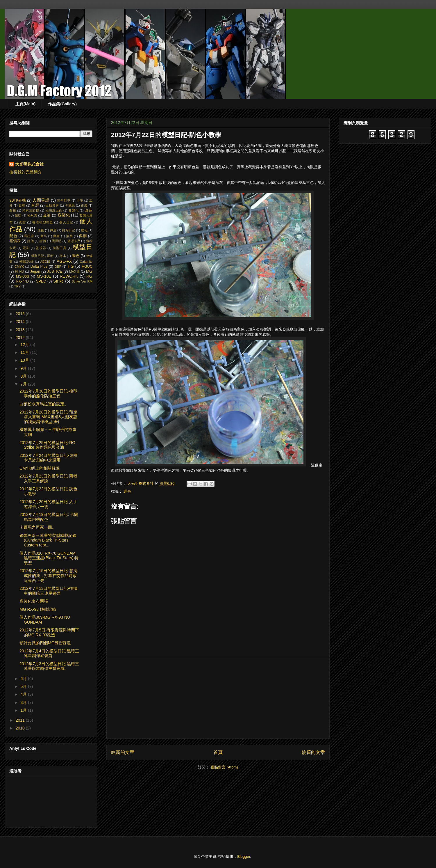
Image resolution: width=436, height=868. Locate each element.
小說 (80, 200)
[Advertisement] (218, 698)
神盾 (53, 230)
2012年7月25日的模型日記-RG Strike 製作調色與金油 (47, 445)
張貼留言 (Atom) (224, 767)
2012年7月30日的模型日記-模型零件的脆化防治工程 (48, 394)
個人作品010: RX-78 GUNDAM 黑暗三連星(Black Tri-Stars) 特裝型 (49, 558)
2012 (21, 338)
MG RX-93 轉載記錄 (38, 609)
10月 (25, 360)
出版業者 (52, 205)
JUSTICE (55, 271)
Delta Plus (39, 267)
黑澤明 (57, 241)
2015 (21, 314)
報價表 (15, 241)
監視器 (41, 248)
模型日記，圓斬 (42, 256)
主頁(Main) (25, 104)
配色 (13, 236)
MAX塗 (74, 271)
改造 (89, 210)
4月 (24, 694)
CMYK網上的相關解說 (40, 468)
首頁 (218, 752)
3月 (24, 702)
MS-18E (44, 276)
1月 (24, 710)
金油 (47, 215)
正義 (84, 205)
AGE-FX (64, 261)
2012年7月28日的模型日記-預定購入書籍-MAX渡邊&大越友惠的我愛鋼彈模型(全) (48, 417)
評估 (31, 241)
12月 (25, 345)
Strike (58, 281)
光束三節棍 (31, 210)
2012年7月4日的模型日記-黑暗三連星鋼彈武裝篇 (49, 653)
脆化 (84, 230)
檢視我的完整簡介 (26, 172)
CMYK (19, 267)
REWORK (69, 276)
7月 (24, 384)
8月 (24, 376)
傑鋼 (83, 236)
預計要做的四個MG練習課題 (45, 643)
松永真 (32, 215)
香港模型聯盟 (43, 222)
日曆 (22, 205)
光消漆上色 (54, 210)
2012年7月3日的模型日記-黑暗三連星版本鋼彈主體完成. (49, 666)
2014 (21, 322)
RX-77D (22, 281)
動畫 (57, 236)
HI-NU (20, 271)
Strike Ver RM (82, 281)
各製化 (73, 210)
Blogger (244, 857)
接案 (69, 236)
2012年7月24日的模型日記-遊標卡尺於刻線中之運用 (48, 458)
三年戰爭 (64, 200)
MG (89, 271)
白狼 (13, 210)
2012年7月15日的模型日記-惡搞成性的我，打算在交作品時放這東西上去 (48, 576)
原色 (41, 230)
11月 (25, 352)
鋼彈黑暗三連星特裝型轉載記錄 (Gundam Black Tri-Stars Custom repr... (48, 540)
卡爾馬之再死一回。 (38, 527)
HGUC (87, 267)
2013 (21, 330)
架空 (23, 222)
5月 (24, 686)
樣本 (63, 256)
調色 (127, 491)
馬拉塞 (29, 236)
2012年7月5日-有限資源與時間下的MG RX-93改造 (49, 632)
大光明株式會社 (29, 164)
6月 (24, 679)
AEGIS (45, 262)
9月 (24, 368)
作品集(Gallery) (62, 104)
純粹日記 (69, 230)
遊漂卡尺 (74, 241)
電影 (26, 248)
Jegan (35, 271)
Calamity (86, 262)
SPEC (41, 281)
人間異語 (41, 200)
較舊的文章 (313, 752)
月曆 (35, 205)
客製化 (64, 215)
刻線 (18, 215)
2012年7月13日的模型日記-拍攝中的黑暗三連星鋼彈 (48, 591)
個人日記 (66, 222)
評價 (43, 241)
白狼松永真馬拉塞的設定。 (44, 404)
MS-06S (23, 276)
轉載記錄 (27, 262)
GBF (58, 267)
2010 (21, 728)
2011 (21, 720)
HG (71, 266)
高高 (44, 236)
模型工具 (60, 248)
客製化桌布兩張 (34, 601)
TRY (17, 286)
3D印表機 (18, 200)
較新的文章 (123, 752)
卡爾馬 (70, 205)
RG (89, 276)
